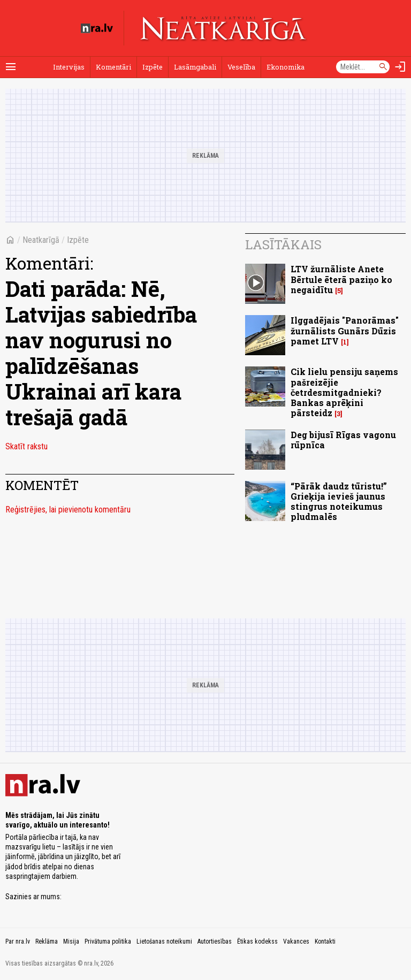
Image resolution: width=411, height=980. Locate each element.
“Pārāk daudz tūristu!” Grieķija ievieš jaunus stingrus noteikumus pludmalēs (339, 502)
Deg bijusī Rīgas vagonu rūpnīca (343, 440)
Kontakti (325, 941)
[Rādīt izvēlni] (11, 67)
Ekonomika (286, 67)
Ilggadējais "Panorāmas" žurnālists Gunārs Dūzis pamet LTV (345, 330)
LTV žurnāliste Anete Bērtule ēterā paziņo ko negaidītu (341, 279)
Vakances (296, 941)
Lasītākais (283, 244)
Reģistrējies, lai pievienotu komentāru (68, 510)
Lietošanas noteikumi (164, 941)
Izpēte (153, 67)
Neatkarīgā (41, 240)
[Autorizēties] (400, 67)
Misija (71, 941)
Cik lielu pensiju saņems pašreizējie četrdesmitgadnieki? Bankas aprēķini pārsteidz (344, 392)
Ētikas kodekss (257, 941)
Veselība (241, 67)
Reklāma (47, 941)
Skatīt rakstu (26, 446)
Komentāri (113, 67)
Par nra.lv (18, 941)
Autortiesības (215, 941)
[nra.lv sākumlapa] (97, 28)
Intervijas (69, 67)
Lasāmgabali (195, 67)
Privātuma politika (108, 941)
